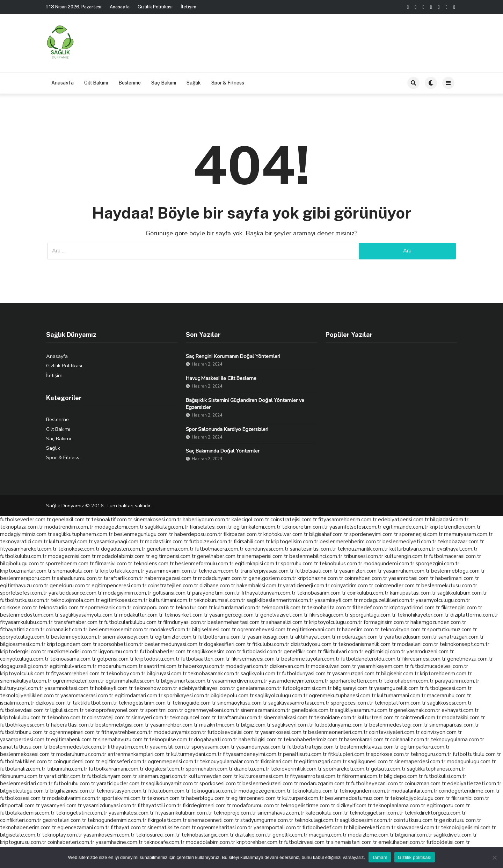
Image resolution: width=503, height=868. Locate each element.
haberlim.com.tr (360, 630)
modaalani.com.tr (418, 644)
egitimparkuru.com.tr (425, 747)
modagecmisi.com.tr (72, 556)
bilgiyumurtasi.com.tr (186, 681)
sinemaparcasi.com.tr (454, 725)
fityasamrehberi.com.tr (78, 674)
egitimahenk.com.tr (74, 740)
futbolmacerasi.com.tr (455, 556)
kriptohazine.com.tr (320, 578)
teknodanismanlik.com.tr (367, 644)
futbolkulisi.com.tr (445, 776)
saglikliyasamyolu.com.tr (89, 615)
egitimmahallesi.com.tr (133, 681)
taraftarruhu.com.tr (240, 718)
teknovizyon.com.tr (403, 630)
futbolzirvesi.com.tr (307, 842)
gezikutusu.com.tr (460, 820)
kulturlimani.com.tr (171, 600)
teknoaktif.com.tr (112, 520)
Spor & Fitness (228, 83)
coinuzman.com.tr (425, 784)
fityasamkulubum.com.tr (184, 813)
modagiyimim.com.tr (127, 593)
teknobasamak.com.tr (214, 674)
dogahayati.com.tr (216, 740)
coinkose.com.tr (19, 608)
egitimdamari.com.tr (138, 696)
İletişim (188, 7)
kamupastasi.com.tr (413, 593)
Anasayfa (120, 7)
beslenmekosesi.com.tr (27, 754)
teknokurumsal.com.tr (220, 600)
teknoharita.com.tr (329, 608)
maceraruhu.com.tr (449, 696)
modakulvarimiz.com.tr (74, 798)
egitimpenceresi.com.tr (119, 586)
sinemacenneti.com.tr (213, 820)
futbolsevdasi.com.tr (24, 710)
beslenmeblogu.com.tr (458, 571)
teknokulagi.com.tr (316, 820)
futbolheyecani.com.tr (377, 784)
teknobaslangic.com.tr (207, 835)
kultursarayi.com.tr (71, 542)
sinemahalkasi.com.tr (288, 718)
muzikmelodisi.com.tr (72, 652)
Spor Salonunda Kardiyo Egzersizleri (227, 429)
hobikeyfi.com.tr (114, 688)
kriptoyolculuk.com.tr (25, 674)
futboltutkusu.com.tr (25, 600)
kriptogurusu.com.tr (23, 842)
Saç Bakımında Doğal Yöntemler (223, 451)
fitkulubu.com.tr (271, 644)
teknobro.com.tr (66, 718)
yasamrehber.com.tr (174, 725)
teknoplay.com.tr (62, 835)
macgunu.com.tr (328, 835)
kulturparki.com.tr (303, 798)
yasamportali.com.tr (277, 827)
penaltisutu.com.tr (305, 754)
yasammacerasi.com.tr (87, 696)
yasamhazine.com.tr (119, 842)
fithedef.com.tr (370, 608)
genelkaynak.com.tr (417, 710)
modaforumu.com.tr (256, 806)
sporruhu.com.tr (299, 564)
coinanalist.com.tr (67, 630)
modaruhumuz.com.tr (81, 754)
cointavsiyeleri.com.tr (394, 732)
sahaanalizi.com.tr (287, 622)
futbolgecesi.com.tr (448, 688)
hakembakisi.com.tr (259, 586)
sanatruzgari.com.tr (461, 637)
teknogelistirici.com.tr (82, 813)
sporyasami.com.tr (213, 747)
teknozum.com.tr (218, 571)
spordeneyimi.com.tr (374, 534)
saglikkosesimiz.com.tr (366, 820)
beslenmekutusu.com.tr (449, 586)
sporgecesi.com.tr (352, 703)
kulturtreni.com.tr (378, 718)
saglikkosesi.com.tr (449, 703)
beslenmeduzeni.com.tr (270, 784)
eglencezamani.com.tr (83, 827)
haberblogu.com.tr (208, 798)
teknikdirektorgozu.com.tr (435, 813)
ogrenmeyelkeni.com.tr (212, 710)
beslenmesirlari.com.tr (26, 784)
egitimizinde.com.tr (406, 527)
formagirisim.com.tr (386, 622)
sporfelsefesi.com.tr (24, 593)
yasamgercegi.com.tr (234, 615)
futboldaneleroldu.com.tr (371, 659)
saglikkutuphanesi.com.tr (436, 769)
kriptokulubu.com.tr (23, 718)
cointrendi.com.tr (420, 718)
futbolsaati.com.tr (316, 571)
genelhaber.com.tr (219, 556)
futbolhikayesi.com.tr (25, 725)
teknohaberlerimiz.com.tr (313, 740)
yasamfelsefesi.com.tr (355, 527)
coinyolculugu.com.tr (24, 659)
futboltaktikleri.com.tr (26, 762)
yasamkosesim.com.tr (109, 835)
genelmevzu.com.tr (470, 659)
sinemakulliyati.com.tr (26, 681)
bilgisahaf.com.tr (329, 534)
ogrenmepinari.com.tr (75, 732)
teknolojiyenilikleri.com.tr (30, 696)
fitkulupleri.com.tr (349, 754)
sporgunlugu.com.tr (373, 615)
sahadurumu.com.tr (79, 578)
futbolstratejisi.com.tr (313, 747)
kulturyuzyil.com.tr (22, 688)
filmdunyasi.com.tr (185, 622)
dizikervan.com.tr (290, 666)
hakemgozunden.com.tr (438, 622)
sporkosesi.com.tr (220, 784)
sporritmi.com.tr (164, 710)
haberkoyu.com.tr (204, 666)
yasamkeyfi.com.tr (336, 600)
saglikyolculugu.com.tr (281, 696)
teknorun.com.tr (166, 798)
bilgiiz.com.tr (256, 725)
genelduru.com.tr (70, 586)
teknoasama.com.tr (73, 659)
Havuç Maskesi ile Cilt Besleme (221, 378)
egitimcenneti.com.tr (256, 798)
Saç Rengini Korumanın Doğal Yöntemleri (233, 356)
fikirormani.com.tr (362, 776)
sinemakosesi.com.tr (157, 520)
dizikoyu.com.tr (53, 703)
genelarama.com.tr (259, 688)
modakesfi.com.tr (170, 630)
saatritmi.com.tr (163, 666)
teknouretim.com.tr (305, 527)
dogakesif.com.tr (165, 769)
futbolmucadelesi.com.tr (439, 666)
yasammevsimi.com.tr (171, 571)
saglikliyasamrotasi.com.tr (299, 703)
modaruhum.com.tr (120, 666)
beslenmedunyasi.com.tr (174, 644)
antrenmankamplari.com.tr (139, 754)
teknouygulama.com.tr (457, 740)
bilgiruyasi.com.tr (167, 674)
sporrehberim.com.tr (70, 564)
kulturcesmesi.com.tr (264, 776)
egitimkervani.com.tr (316, 630)
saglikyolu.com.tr (261, 674)
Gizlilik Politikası (155, 7)
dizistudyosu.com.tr (314, 644)
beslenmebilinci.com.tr (316, 556)
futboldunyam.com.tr (112, 776)
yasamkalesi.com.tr (131, 813)
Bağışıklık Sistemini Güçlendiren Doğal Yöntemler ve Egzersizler (245, 404)
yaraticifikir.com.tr (65, 776)
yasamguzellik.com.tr (399, 688)
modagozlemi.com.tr (119, 527)
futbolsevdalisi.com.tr (233, 732)
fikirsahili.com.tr (252, 542)
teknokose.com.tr (79, 549)
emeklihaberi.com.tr (402, 842)
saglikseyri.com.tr (293, 725)
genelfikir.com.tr (303, 652)
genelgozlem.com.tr (272, 578)
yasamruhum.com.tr (406, 571)
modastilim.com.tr (166, 542)
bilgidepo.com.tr (403, 776)
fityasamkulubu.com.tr (26, 622)
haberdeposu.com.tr (198, 534)
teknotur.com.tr (194, 608)
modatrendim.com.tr (69, 527)
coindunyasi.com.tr (267, 549)
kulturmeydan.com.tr (213, 776)
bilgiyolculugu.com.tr (24, 791)
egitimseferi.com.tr (124, 762)
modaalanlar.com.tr (414, 791)
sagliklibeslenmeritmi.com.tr (280, 600)
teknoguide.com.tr (194, 703)
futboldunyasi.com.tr (306, 674)
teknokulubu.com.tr (315, 791)
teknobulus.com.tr (341, 564)
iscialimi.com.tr (17, 703)
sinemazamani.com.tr (265, 710)
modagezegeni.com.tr (265, 791)
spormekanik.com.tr (108, 608)
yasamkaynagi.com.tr (119, 542)
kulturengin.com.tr (406, 556)
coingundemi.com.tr (77, 762)
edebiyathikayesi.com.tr (207, 688)
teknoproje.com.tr (235, 813)
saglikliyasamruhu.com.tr (364, 710)
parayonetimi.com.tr (216, 593)
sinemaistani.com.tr (354, 842)
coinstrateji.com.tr (108, 718)
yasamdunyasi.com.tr (261, 747)
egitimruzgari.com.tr (323, 762)
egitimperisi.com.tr (173, 556)
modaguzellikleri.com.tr (387, 600)
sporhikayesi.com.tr (187, 696)
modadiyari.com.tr (247, 666)
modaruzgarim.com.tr (325, 784)
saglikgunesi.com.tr (370, 762)
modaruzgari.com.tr (360, 637)
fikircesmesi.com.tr (424, 659)
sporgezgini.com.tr (438, 564)
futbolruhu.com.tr (74, 784)
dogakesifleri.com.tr (227, 644)
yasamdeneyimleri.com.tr (298, 681)
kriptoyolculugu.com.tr (336, 622)
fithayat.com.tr (128, 827)
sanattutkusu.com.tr (24, 747)
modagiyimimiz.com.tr (26, 534)
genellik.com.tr (290, 835)
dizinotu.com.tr (252, 769)
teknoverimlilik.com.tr (296, 769)
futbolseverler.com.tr (25, 520)
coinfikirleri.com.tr (21, 820)
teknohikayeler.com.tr (423, 615)
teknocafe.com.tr (164, 842)
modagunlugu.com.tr (471, 762)
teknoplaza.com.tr (21, 527)
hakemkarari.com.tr (366, 740)
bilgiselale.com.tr (20, 835)
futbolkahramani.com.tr (116, 769)
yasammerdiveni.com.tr (240, 681)
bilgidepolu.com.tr (232, 696)
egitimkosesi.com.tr (124, 600)
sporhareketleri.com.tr (356, 681)
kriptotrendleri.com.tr (455, 527)
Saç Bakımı (164, 83)
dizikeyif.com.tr (354, 806)
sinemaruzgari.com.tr (163, 776)
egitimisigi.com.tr (385, 652)
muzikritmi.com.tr (219, 725)
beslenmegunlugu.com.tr (143, 534)
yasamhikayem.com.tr (383, 666)
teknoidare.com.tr (335, 718)
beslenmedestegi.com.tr (399, 725)
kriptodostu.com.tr (157, 659)
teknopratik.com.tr (284, 608)
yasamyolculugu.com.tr (443, 600)
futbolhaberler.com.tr (165, 652)
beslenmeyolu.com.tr (76, 637)
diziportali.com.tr (20, 806)
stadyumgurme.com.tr (267, 820)
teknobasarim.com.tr (321, 593)
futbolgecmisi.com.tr (307, 688)
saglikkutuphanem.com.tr (83, 534)
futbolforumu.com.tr (222, 637)
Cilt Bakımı (96, 83)
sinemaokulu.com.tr (76, 571)
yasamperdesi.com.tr (25, 740)
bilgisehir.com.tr (400, 674)
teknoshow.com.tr (156, 688)
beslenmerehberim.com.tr (350, 542)
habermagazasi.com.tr (171, 578)
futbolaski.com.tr (262, 652)
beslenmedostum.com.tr (29, 615)
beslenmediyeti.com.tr (409, 542)
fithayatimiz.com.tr (22, 630)
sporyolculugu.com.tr (25, 637)
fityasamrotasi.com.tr (315, 776)
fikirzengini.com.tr (462, 608)
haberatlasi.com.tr (72, 725)
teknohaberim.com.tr (409, 681)
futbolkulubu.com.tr (23, 556)
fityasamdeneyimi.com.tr (252, 754)
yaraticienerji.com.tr (306, 586)
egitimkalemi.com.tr (257, 527)
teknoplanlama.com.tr (399, 806)
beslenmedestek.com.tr (78, 747)
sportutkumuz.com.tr (452, 630)
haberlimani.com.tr (457, 578)
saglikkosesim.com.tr (217, 652)
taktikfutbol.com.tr (95, 703)
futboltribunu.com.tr (24, 732)
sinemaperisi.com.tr (265, 556)
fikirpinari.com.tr (279, 762)
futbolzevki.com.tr (211, 542)
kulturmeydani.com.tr (196, 754)
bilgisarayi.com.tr (353, 688)
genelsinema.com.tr (170, 549)
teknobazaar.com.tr (461, 542)
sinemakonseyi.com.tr (128, 637)
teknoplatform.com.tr (400, 703)
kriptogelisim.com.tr (295, 542)
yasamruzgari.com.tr (356, 674)
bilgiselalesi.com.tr (214, 630)
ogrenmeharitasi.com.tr (225, 827)
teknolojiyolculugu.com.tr (420, 798)
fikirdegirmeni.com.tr (207, 806)
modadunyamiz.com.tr (180, 732)
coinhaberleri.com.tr (71, 842)
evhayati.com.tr (460, 710)
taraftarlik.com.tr (123, 578)
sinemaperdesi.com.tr (420, 762)
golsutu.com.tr (388, 769)
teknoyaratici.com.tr (24, 542)
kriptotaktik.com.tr (122, 571)
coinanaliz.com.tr (410, 740)
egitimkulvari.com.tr (73, 666)
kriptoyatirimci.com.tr (415, 608)
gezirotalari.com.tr (64, 820)
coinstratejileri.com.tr (173, 586)
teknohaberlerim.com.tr (28, 827)
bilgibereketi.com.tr (372, 827)
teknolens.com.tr (154, 564)
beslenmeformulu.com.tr (204, 564)
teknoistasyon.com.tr (122, 791)
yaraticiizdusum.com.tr (411, 637)
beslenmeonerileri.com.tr (338, 732)
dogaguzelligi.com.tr (24, 666)
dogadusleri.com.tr (123, 549)
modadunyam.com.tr (223, 578)
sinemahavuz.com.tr (281, 813)
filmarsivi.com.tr (114, 564)
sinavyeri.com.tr (150, 718)
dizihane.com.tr (217, 586)
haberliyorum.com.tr (206, 520)
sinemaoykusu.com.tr (242, 703)
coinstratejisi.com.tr (294, 520)
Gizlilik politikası (415, 857)
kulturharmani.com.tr (401, 696)
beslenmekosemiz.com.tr (118, 630)
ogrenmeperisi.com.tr (173, 762)
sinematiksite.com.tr (172, 827)
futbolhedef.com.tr (325, 827)
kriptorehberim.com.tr (446, 674)
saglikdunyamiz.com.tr (172, 784)
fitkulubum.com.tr (169, 791)
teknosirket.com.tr (186, 615)
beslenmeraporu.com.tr (28, 578)
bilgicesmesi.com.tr (23, 644)
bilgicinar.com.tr (414, 835)
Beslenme (130, 83)
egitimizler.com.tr (176, 637)
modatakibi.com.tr (463, 718)
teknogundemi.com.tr (365, 791)
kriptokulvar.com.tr (286, 534)
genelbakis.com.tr (313, 710)
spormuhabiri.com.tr (209, 769)
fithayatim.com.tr (128, 747)
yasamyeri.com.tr (61, 806)
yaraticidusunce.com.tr (75, 593)
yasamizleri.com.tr (360, 571)
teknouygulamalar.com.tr (229, 762)
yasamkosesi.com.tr (283, 732)
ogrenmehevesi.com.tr (264, 630)
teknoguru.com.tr (431, 754)
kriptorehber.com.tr (260, 842)
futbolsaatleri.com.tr (205, 659)
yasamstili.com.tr (170, 747)
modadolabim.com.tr (210, 842)
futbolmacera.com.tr (219, 549)
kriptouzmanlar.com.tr (26, 571)
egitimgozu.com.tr (448, 806)
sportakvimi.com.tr (124, 798)
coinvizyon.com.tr (441, 732)
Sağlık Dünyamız (65, 506)
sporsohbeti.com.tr (121, 644)
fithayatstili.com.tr (159, 806)
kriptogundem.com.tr (72, 644)
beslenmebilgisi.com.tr (122, 725)
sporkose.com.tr (390, 754)
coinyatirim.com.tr (352, 586)
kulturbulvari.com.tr (412, 549)
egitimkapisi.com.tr (257, 564)
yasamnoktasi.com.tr (69, 688)
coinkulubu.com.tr (368, 593)
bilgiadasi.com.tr (449, 520)
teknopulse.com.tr (171, 740)
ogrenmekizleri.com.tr (78, 681)
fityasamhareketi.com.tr (28, 549)
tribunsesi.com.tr (363, 556)
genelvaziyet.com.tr (284, 615)
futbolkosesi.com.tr (23, 798)
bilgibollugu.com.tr (22, 564)
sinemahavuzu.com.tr (123, 740)
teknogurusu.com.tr (214, 791)
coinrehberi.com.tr (366, 578)
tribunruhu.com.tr (67, 769)
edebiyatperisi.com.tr (403, 520)
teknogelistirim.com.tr (145, 703)
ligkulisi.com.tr (67, 710)
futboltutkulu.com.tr (477, 754)
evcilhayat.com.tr (457, 549)
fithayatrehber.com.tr (127, 732)
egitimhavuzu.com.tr (24, 586)
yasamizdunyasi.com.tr (110, 806)
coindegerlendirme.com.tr (469, 791)
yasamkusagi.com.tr (271, 637)
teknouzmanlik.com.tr (363, 549)
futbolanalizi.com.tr (23, 769)
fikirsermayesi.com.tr (256, 659)
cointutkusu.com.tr (416, 820)
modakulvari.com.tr (333, 666)
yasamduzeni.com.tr (430, 652)
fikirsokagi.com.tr (329, 615)
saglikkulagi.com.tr (167, 527)
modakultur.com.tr (141, 615)
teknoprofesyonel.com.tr (114, 710)
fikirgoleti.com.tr (167, 820)
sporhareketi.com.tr (346, 769)
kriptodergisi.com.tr (23, 652)
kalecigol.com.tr (250, 520)
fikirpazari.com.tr (243, 534)
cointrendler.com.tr (397, 586)
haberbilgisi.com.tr (260, 740)
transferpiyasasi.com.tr (267, 571)
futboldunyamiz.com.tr (341, 725)
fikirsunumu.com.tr (21, 776)
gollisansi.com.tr (172, 593)
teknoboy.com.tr (126, 674)
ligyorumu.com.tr (118, 652)
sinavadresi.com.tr (418, 827)
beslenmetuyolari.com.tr (310, 659)
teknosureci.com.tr (158, 835)
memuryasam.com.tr (468, 534)
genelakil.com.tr (71, 520)
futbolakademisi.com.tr (27, 813)
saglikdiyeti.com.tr (455, 835)
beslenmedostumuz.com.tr (357, 798)
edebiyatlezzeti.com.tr (474, 784)
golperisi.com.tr (115, 659)
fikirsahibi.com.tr (470, 798)
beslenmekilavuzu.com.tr (370, 747)
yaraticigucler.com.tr (121, 784)
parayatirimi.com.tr (457, 681)
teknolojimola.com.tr (75, 600)
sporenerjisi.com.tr (421, 534)
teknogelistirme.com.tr (308, 806)
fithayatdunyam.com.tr (268, 593)
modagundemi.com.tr (389, 564)
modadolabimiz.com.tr (123, 556)
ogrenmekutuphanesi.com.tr (342, 696)
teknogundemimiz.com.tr (117, 820)
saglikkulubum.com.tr (462, 593)
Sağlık (194, 83)
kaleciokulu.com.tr (327, 813)
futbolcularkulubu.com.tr (133, 622)
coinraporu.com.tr (153, 608)
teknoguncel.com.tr (193, 718)
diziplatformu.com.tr (474, 615)
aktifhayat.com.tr (315, 637)
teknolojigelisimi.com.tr (468, 827)
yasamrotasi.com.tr (411, 578)
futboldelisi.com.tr (448, 842)
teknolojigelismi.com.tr (376, 813)
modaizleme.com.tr (371, 835)
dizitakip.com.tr (253, 835)
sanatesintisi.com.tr (313, 549)
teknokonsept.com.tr (464, 644)
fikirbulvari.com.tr (343, 652)
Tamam (380, 857)
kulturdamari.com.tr (237, 608)
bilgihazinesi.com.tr (73, 791)
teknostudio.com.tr (61, 608)
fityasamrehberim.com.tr (347, 520)
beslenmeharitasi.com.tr (236, 622)
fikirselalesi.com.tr (211, 527)
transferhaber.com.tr (78, 622)
